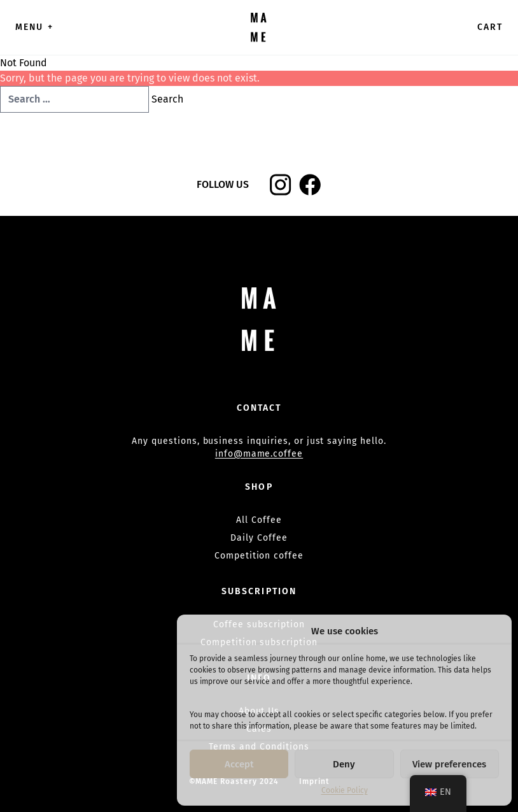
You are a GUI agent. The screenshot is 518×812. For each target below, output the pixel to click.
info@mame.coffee (259, 454)
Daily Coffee (259, 538)
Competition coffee (259, 556)
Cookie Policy (345, 790)
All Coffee (259, 520)
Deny (344, 764)
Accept (239, 764)
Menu (34, 27)
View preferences (449, 764)
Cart (490, 27)
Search (167, 99)
